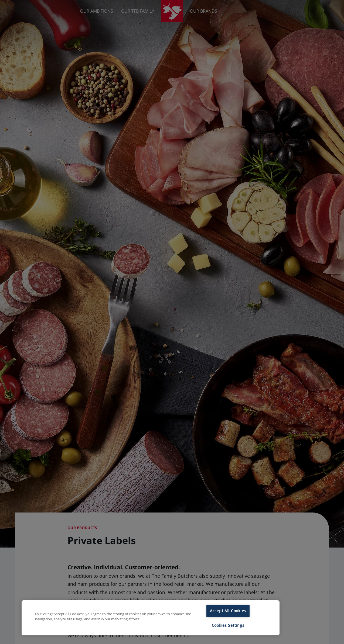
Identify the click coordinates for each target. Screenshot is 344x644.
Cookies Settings (228, 625)
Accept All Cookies (228, 611)
